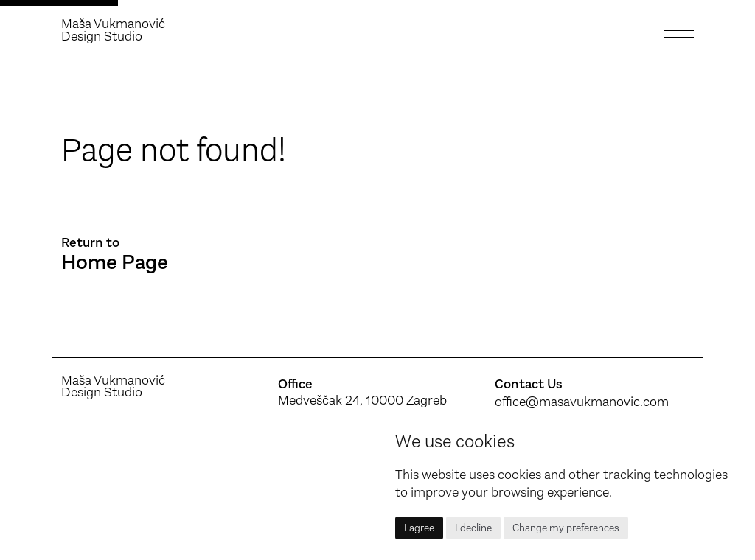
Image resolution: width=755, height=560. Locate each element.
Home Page (115, 263)
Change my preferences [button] (566, 528)
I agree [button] (419, 528)
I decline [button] (473, 528)
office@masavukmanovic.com (582, 402)
